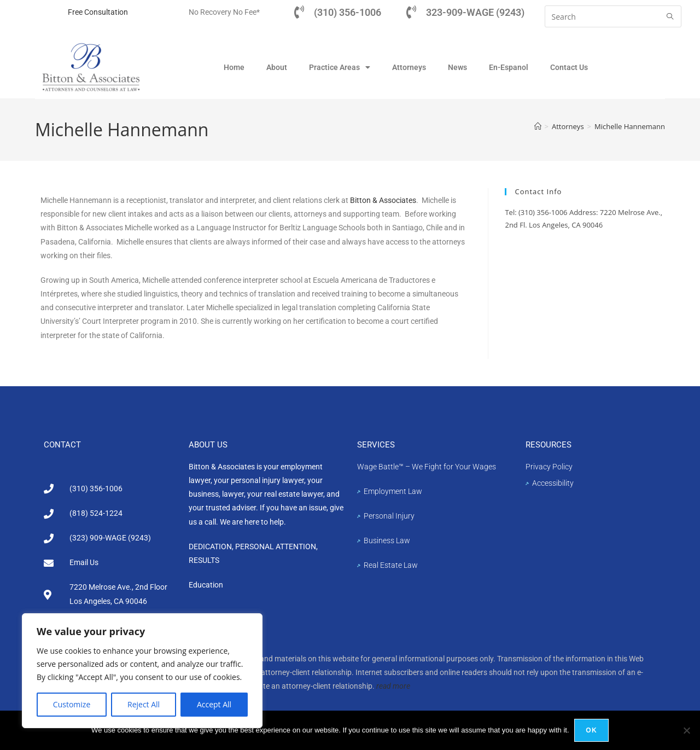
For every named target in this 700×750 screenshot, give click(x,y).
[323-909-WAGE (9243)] (411, 12)
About (277, 67)
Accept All (214, 704)
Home (234, 67)
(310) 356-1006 (348, 12)
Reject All (144, 704)
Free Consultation (98, 12)
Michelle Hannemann (630, 127)
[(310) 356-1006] (299, 12)
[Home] (538, 127)
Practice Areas (340, 67)
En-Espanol (509, 67)
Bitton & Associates (383, 201)
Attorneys (409, 67)
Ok (592, 730)
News (457, 67)
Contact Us (569, 67)
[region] (142, 671)
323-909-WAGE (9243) (475, 12)
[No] (686, 730)
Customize (72, 704)
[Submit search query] (670, 16)
